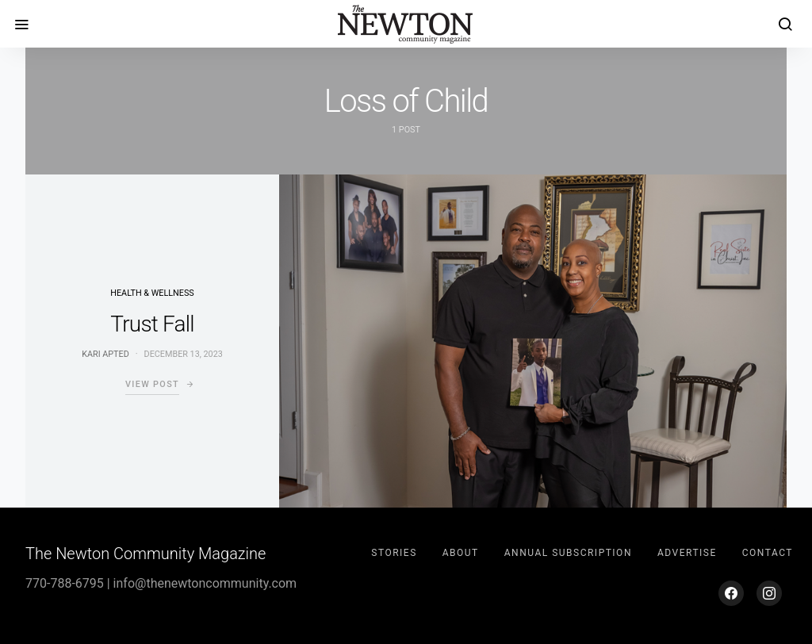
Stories (394, 553)
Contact (768, 553)
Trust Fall (152, 324)
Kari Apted (105, 354)
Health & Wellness (152, 293)
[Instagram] (769, 593)
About (461, 553)
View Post (152, 384)
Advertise (687, 553)
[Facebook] (731, 593)
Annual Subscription (568, 553)
